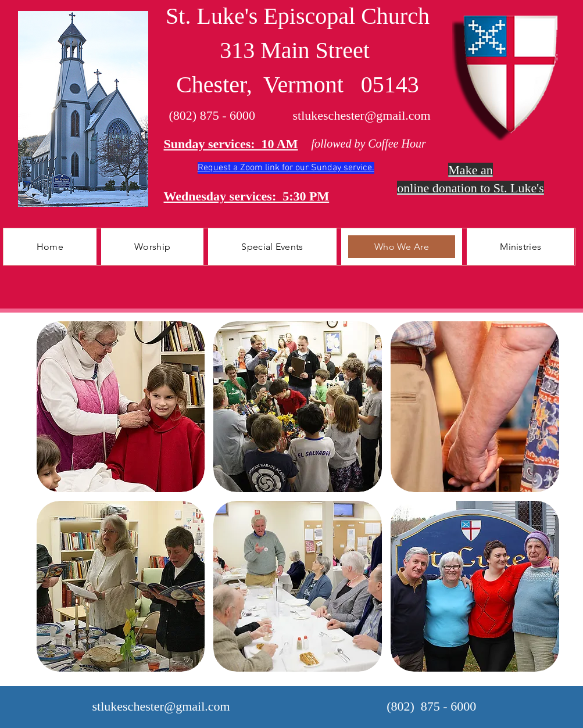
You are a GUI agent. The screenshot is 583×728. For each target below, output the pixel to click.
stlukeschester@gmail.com (362, 115)
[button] (152, 247)
